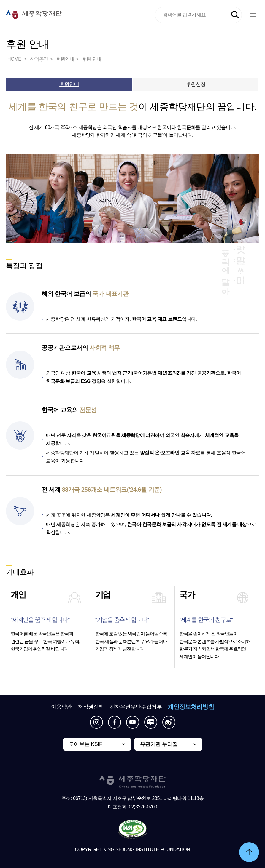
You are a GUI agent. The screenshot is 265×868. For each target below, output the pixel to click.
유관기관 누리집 (159, 744)
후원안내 (65, 59)
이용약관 (61, 707)
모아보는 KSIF (86, 744)
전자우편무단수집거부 (136, 707)
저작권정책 (91, 707)
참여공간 (39, 59)
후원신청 (196, 84)
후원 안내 (92, 59)
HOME (15, 59)
